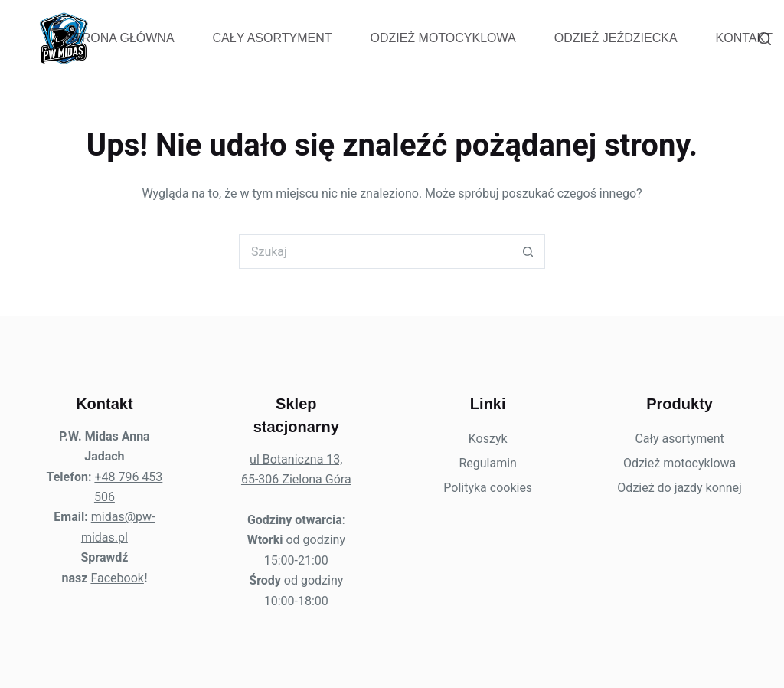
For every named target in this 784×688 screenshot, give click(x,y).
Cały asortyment (273, 38)
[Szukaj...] (375, 252)
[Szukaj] (764, 39)
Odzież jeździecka (616, 38)
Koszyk (488, 439)
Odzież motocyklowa (443, 38)
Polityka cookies (488, 488)
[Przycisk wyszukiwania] (528, 252)
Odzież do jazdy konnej (679, 488)
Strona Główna (120, 38)
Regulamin (488, 463)
